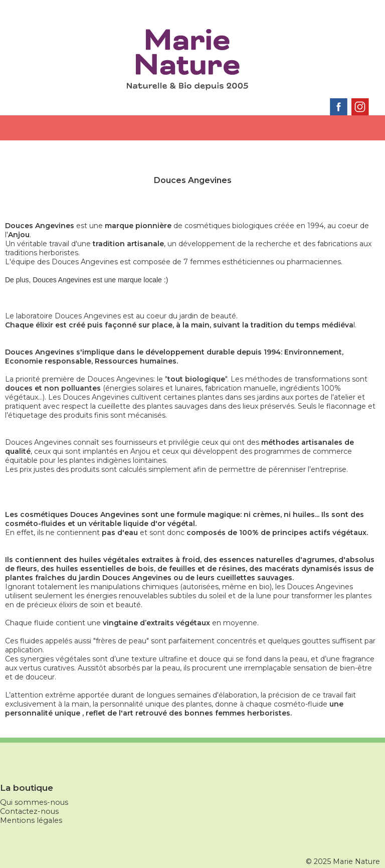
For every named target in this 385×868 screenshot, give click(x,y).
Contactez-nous (29, 811)
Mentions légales (31, 820)
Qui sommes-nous (34, 802)
